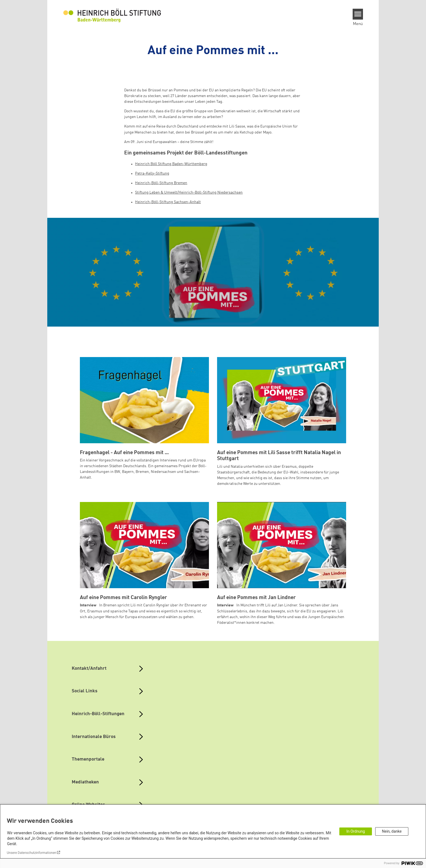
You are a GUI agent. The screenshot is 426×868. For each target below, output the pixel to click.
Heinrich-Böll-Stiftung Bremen (161, 183)
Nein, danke (392, 831)
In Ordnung (356, 831)
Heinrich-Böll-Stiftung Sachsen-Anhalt (168, 202)
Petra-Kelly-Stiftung (152, 173)
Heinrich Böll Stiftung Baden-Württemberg (171, 164)
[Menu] (358, 14)
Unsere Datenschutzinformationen (32, 853)
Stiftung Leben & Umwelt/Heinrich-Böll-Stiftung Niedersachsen (189, 193)
